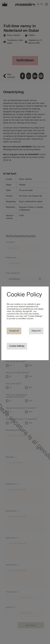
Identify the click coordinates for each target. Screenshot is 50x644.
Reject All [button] (36, 331)
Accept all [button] (14, 331)
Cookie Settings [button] (17, 346)
